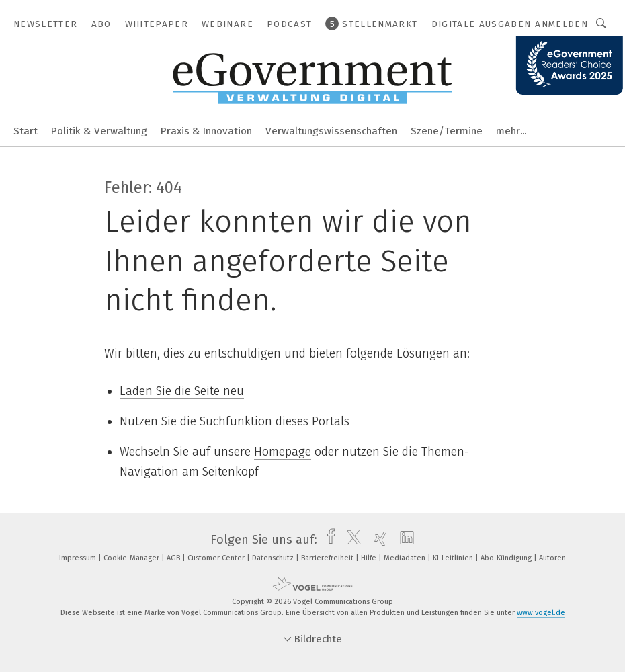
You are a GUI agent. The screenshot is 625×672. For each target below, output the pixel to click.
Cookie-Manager (132, 558)
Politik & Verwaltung (99, 131)
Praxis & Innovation (206, 131)
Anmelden (561, 24)
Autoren (552, 558)
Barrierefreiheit (328, 558)
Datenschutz (274, 558)
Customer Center (217, 558)
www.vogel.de (541, 613)
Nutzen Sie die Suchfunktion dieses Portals (235, 421)
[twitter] (350, 540)
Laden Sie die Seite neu (182, 391)
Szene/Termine (447, 131)
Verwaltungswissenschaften (331, 131)
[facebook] (328, 540)
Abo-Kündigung (507, 558)
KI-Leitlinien (454, 558)
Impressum (79, 558)
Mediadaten (406, 558)
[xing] (377, 540)
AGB (174, 558)
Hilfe (370, 558)
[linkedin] (404, 540)
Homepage (283, 452)
